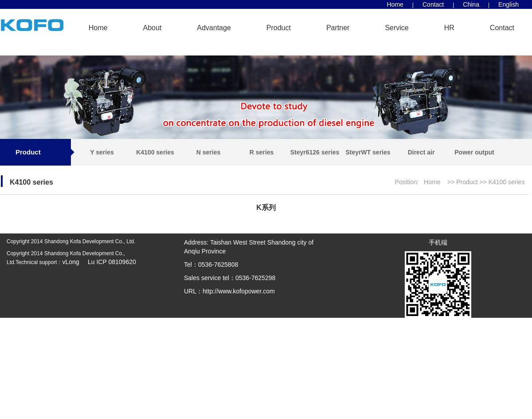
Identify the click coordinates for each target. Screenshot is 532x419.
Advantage (214, 28)
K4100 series (155, 152)
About (152, 28)
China (471, 4)
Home (395, 4)
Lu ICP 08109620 (108, 262)
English (509, 4)
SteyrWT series (368, 152)
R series (262, 152)
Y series (102, 152)
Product (279, 28)
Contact (433, 4)
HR (449, 28)
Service (397, 28)
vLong (71, 262)
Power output (474, 152)
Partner (338, 28)
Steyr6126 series (315, 152)
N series (208, 152)
